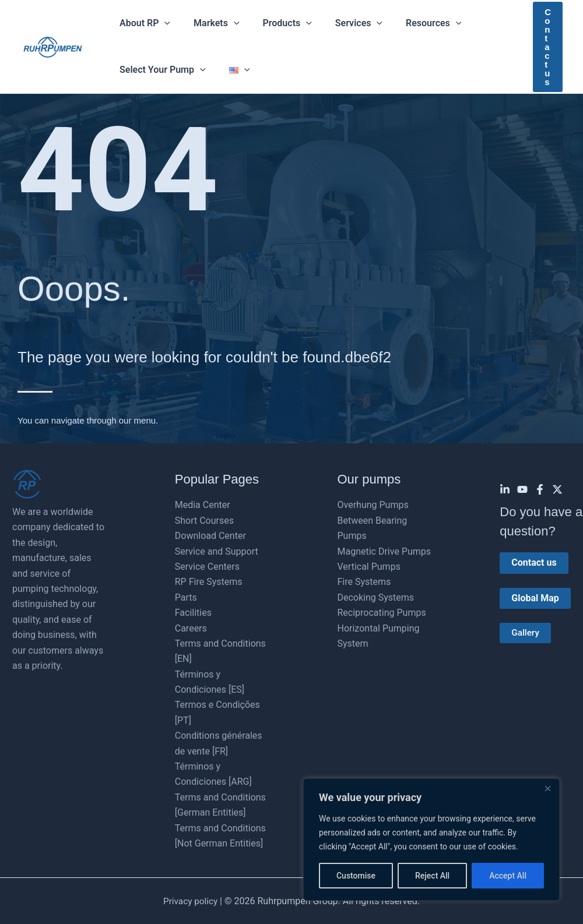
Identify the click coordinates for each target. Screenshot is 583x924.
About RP (143, 23)
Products (276, 23)
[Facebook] (540, 489)
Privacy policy (191, 901)
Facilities (193, 613)
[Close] (547, 788)
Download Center (210, 536)
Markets (209, 23)
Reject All (432, 876)
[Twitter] (557, 489)
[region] (431, 840)
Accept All (508, 876)
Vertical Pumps (369, 567)
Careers (191, 628)
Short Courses (204, 521)
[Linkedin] (505, 489)
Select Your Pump (160, 70)
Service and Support (217, 551)
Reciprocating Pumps (382, 613)
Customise (356, 876)
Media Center (203, 505)
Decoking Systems (376, 597)
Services (343, 23)
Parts (186, 597)
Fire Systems (364, 582)
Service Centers (207, 567)
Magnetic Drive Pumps (384, 551)
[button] (162, 23)
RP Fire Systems (209, 582)
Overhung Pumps (373, 505)
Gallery (526, 632)
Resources (412, 23)
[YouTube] (522, 489)
